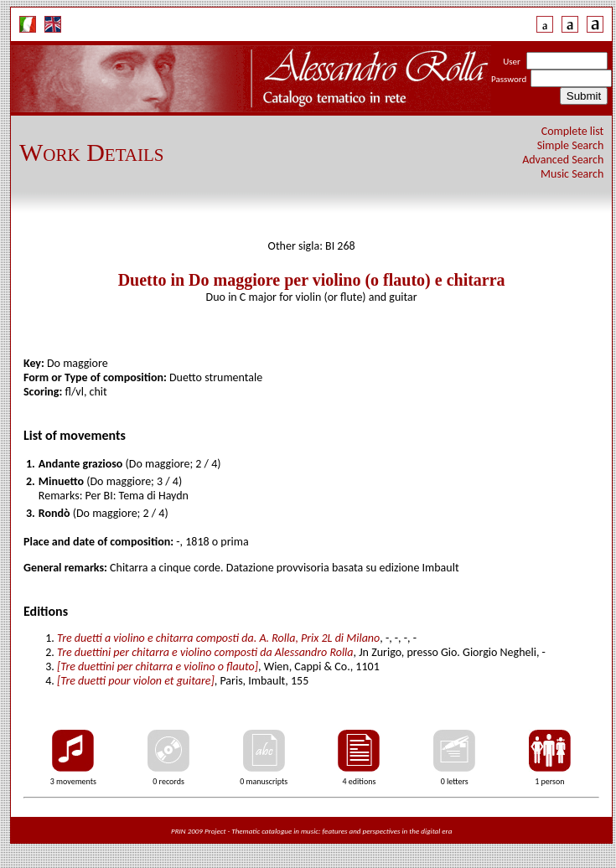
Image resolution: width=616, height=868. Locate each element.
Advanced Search (563, 160)
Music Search (572, 174)
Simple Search (571, 145)
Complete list (573, 131)
